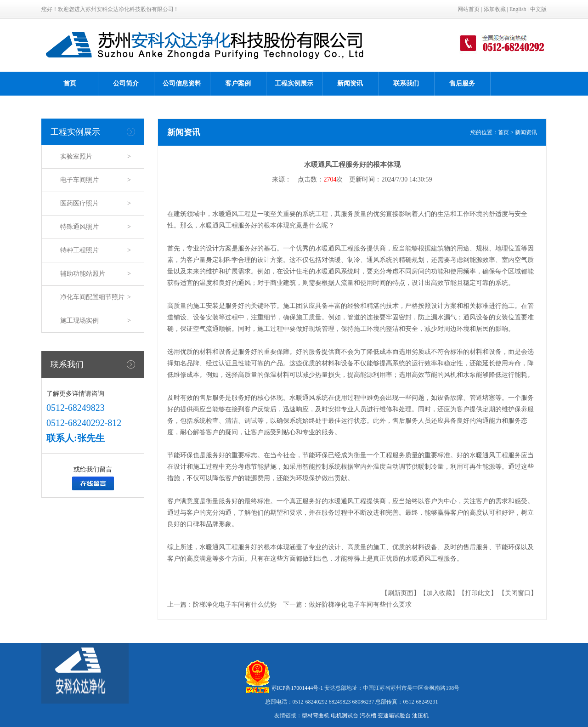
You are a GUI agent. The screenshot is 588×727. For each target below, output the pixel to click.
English (518, 9)
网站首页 (469, 9)
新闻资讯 (350, 83)
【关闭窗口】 (518, 593)
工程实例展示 (294, 83)
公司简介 (126, 83)
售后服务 (462, 83)
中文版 (538, 9)
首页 (70, 83)
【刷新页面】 (401, 593)
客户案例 (238, 83)
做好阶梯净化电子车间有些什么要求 (360, 605)
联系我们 (406, 83)
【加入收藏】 (439, 593)
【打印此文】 (478, 593)
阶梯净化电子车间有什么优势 (235, 605)
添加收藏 (495, 9)
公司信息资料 (182, 83)
